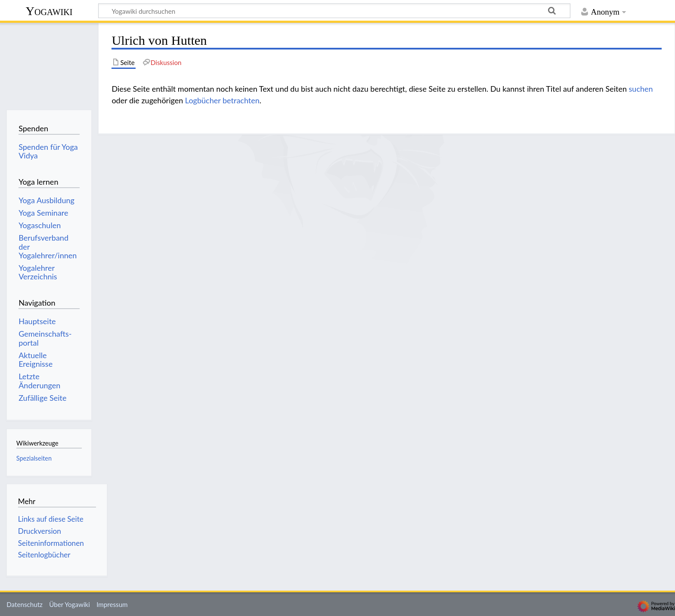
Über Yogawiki (70, 604)
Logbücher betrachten (222, 100)
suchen (641, 89)
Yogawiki (49, 11)
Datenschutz (25, 604)
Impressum (112, 604)
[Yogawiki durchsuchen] (334, 11)
